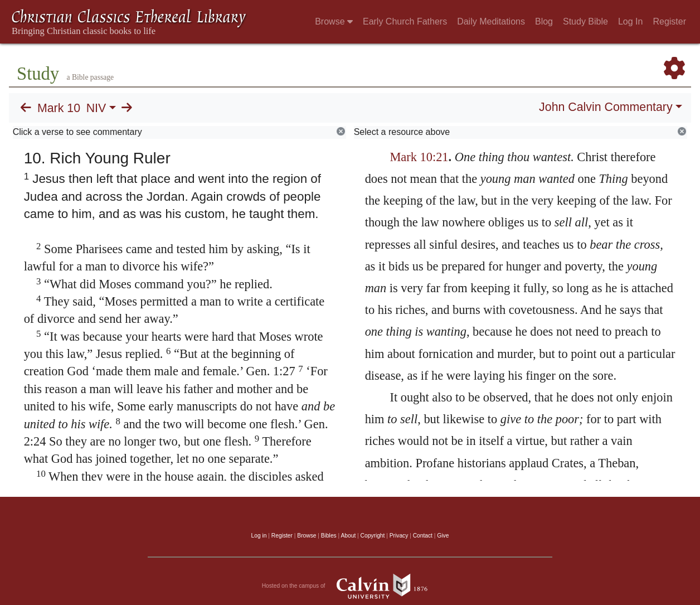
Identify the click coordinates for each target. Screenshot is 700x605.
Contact (423, 536)
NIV (96, 108)
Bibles (329, 536)
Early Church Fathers (405, 21)
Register (669, 21)
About (348, 536)
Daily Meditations (491, 21)
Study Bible (585, 21)
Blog (544, 21)
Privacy (399, 536)
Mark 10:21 (419, 157)
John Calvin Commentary (606, 107)
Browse (334, 21)
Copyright (373, 536)
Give (443, 536)
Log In (630, 21)
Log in (259, 536)
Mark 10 (59, 108)
